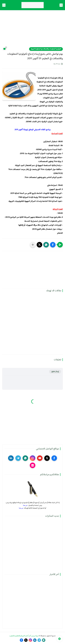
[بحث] (4, 5)
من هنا (25, 505)
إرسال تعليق (55, 372)
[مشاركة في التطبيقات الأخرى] (33, 245)
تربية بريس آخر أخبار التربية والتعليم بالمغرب (24, 636)
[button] (53, 245)
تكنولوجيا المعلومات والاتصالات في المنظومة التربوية (46, 49)
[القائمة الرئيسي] (61, 5)
